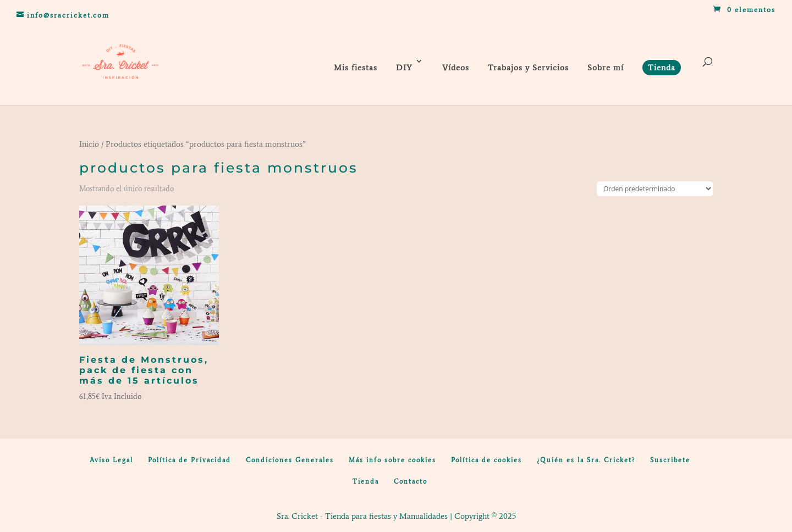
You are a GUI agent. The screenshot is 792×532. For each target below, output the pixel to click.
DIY (404, 68)
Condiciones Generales (290, 460)
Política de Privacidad (189, 460)
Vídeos (456, 68)
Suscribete (670, 460)
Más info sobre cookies (392, 460)
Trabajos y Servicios (528, 68)
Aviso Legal (111, 460)
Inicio (89, 144)
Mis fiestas (356, 68)
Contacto (411, 481)
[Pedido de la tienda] (655, 189)
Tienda (366, 481)
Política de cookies (486, 460)
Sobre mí (606, 68)
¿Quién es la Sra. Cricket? (586, 460)
